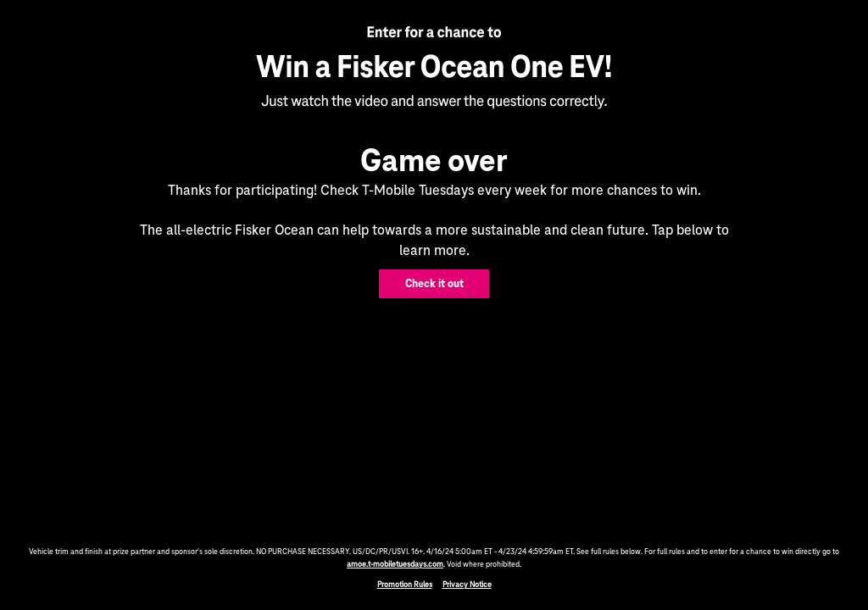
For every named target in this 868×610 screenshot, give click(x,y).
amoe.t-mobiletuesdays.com (395, 564)
